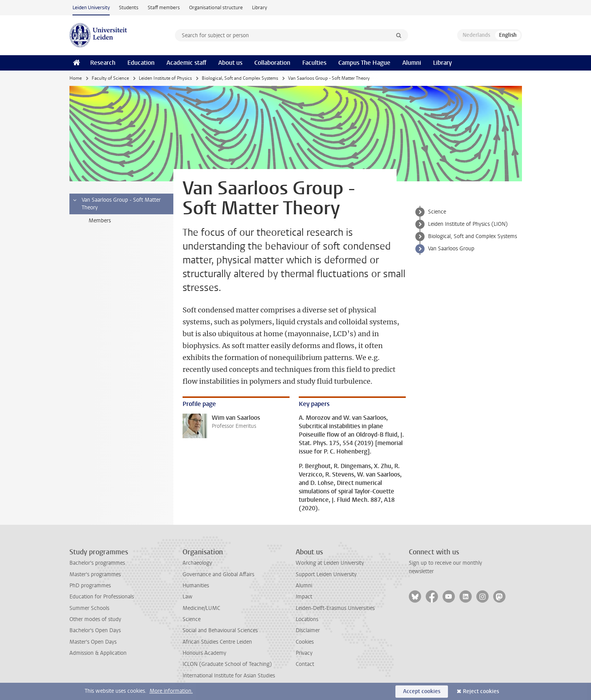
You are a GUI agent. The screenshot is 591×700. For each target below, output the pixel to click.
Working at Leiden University (330, 563)
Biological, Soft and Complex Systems (240, 78)
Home (76, 78)
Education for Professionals (102, 597)
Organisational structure (216, 7)
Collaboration (272, 63)
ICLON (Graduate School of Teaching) (227, 664)
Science (437, 212)
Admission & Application (98, 653)
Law (188, 597)
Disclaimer (308, 630)
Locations (307, 619)
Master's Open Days (93, 642)
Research (103, 63)
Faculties (314, 63)
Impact (304, 597)
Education (141, 63)
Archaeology (197, 563)
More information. (171, 691)
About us (230, 63)
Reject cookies (481, 691)
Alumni (412, 63)
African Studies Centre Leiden (217, 642)
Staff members (164, 7)
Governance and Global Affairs (218, 574)
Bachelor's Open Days (95, 630)
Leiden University (91, 7)
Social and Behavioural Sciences (220, 630)
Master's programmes (95, 574)
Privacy (304, 653)
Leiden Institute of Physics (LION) (468, 224)
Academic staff (186, 63)
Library (259, 7)
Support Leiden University (326, 574)
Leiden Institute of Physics (165, 78)
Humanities (196, 586)
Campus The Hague (364, 63)
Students (129, 7)
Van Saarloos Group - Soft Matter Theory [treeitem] (116, 204)
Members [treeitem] (100, 221)
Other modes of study (95, 619)
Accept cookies (422, 691)
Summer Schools (89, 608)
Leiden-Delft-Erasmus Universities (335, 608)
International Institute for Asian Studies (229, 676)
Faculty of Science (110, 78)
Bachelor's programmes (97, 563)
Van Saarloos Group (451, 249)
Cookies (305, 642)
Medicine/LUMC (201, 608)
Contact (305, 664)
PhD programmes (90, 586)
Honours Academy (204, 653)
